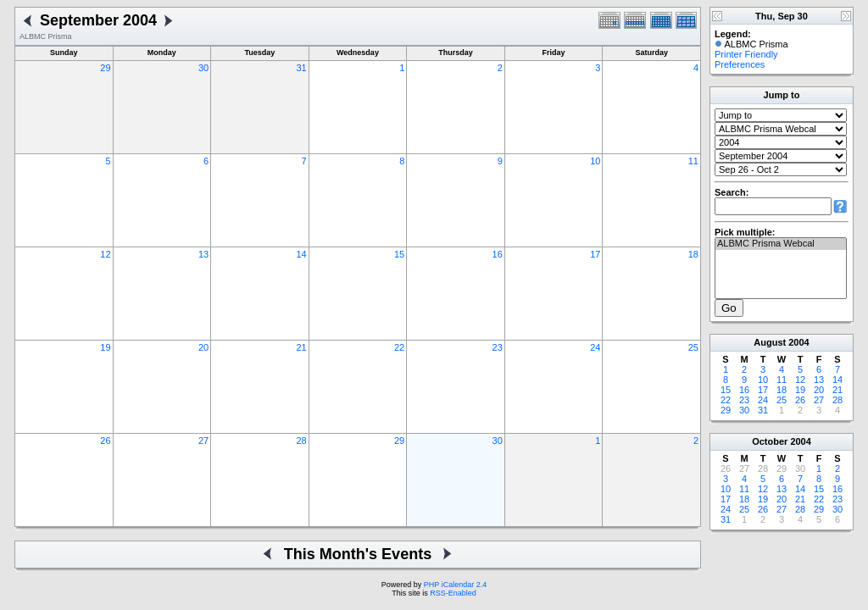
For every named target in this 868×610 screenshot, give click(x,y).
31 (301, 68)
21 (301, 347)
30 (203, 68)
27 (203, 441)
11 (693, 161)
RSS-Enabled (453, 593)
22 (399, 347)
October (770, 441)
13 (203, 254)
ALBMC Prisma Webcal (781, 244)
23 (498, 347)
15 (399, 254)
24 (595, 347)
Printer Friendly (746, 54)
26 (105, 441)
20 (203, 347)
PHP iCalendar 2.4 (455, 585)
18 (693, 254)
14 (301, 254)
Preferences (740, 64)
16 (498, 254)
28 (301, 441)
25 (693, 347)
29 (105, 68)
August (770, 342)
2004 (798, 342)
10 (595, 161)
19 (105, 347)
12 (105, 254)
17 (595, 254)
